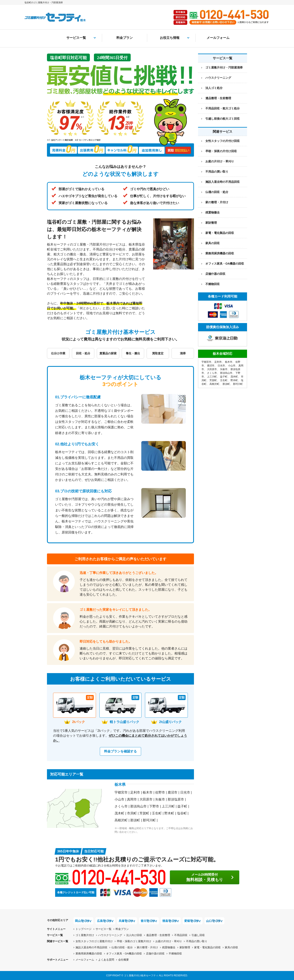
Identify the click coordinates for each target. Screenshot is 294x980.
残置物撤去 (213, 212)
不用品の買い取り (217, 172)
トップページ (84, 929)
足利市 (135, 792)
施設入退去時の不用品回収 (223, 182)
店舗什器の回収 (215, 274)
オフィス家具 (225, 264)
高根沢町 (121, 820)
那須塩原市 (176, 799)
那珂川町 (149, 820)
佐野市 (160, 792)
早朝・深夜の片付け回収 (221, 151)
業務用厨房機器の (220, 253)
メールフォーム (218, 38)
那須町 (135, 820)
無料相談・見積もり (205, 877)
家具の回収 (213, 243)
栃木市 (148, 792)
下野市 (154, 806)
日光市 (185, 792)
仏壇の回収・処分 (217, 192)
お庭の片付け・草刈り (220, 161)
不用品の (197, 941)
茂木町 (119, 813)
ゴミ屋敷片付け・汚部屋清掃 (224, 67)
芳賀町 (144, 813)
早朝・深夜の (134, 941)
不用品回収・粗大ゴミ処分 (223, 108)
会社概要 (124, 960)
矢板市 (160, 799)
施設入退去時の (91, 947)
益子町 (182, 806)
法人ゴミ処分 (214, 88)
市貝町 (132, 813)
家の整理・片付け (217, 202)
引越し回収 (198, 935)
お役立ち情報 (170, 38)
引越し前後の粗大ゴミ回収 (223, 119)
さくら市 (121, 806)
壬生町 (157, 813)
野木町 (169, 813)
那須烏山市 (138, 806)
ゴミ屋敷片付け (85, 935)
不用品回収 (181, 935)
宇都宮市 (121, 792)
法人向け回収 (134, 935)
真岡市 (132, 799)
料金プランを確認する (120, 751)
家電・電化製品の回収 (220, 233)
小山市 (119, 799)
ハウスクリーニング (218, 78)
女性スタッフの (94, 941)
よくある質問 (106, 960)
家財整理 (211, 223)
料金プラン (125, 38)
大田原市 (146, 799)
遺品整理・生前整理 (218, 98)
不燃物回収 (213, 284)
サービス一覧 (76, 38)
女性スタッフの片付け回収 (223, 141)
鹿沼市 (173, 792)
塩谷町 (182, 813)
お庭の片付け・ (169, 941)
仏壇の (122, 947)
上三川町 (168, 806)
